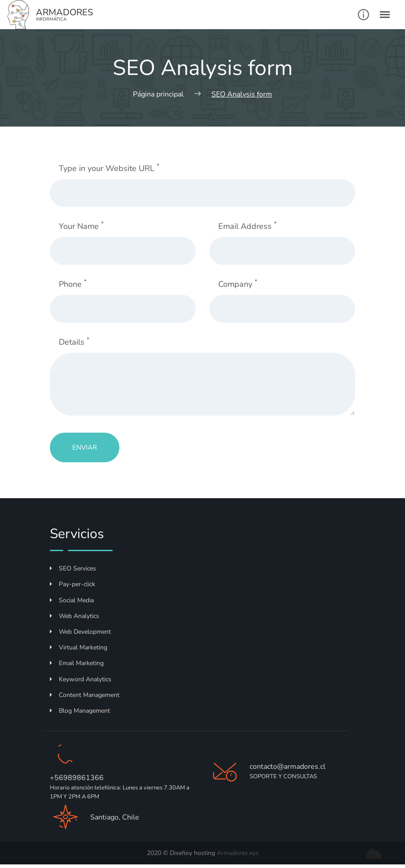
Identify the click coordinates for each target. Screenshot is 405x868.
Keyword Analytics (81, 679)
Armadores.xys (238, 853)
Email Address (247, 226)
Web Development (80, 632)
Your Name (81, 226)
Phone (73, 284)
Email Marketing (77, 663)
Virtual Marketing (79, 647)
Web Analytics (75, 616)
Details (74, 342)
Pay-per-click (73, 584)
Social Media (72, 600)
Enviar (85, 447)
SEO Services (73, 568)
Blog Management (80, 711)
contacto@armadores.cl (288, 767)
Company (238, 284)
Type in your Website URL (109, 168)
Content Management (85, 695)
